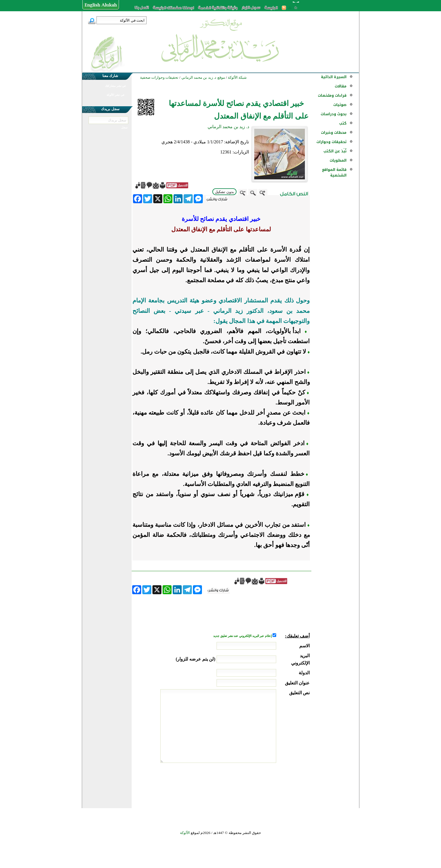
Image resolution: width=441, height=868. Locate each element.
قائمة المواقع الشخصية (334, 172)
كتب (343, 123)
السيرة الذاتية (334, 77)
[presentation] (267, 784)
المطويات (338, 160)
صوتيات (340, 105)
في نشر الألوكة (115, 95)
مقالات (341, 86)
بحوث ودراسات (334, 114)
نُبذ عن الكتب (335, 151)
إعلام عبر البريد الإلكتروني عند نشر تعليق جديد (243, 636)
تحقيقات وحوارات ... (331, 145)
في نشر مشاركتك (115, 86)
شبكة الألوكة (237, 77)
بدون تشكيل (224, 192)
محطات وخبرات (334, 133)
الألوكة (185, 833)
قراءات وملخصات (332, 95)
